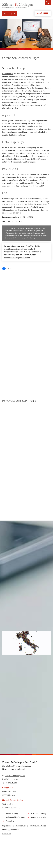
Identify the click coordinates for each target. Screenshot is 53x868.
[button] (48, 3)
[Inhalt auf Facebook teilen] (7, 269)
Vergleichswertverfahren (23, 371)
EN (14, 13)
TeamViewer (11, 821)
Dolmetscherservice (39, 817)
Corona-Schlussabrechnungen (25, 344)
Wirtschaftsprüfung (38, 814)
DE (5, 13)
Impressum (7, 826)
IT (10, 13)
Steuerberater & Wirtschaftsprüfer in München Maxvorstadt (21, 250)
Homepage (18, 348)
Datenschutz (21, 826)
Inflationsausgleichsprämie (24, 375)
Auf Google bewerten (11, 830)
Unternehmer (8, 74)
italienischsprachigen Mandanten (17, 258)
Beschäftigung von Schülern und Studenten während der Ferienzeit (31, 358)
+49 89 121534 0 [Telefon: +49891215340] (11, 783)
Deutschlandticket (21, 363)
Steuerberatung (12, 814)
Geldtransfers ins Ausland (23, 367)
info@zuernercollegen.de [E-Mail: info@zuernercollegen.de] (15, 776)
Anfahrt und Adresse (38, 826)
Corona (5, 202)
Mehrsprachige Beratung (16, 817)
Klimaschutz (39, 129)
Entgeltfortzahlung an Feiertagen (26, 352)
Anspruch (20, 175)
